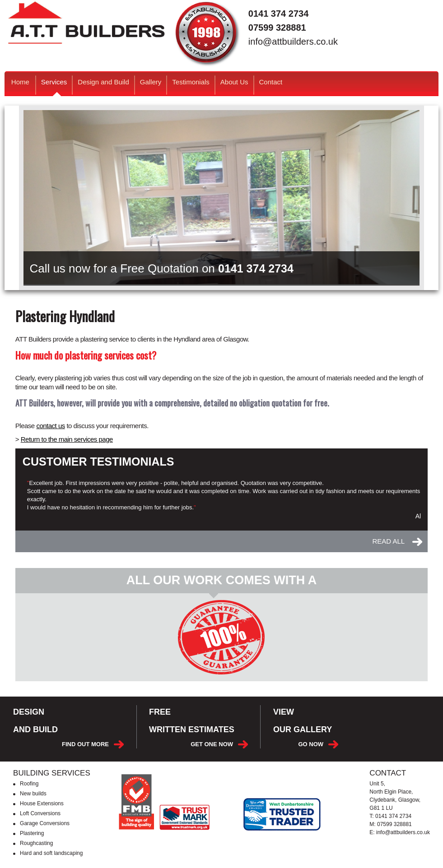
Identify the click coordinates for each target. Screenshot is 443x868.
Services (54, 87)
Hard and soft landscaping (51, 853)
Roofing (29, 784)
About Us (234, 82)
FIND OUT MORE (85, 744)
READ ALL (388, 541)
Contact (271, 82)
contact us (50, 426)
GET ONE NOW (212, 744)
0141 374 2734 (278, 14)
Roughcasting (36, 843)
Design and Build (103, 82)
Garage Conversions (45, 823)
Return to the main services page (67, 439)
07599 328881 (277, 28)
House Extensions (42, 803)
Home (20, 82)
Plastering (32, 833)
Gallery (151, 82)
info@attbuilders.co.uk (293, 42)
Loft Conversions (40, 813)
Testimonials (191, 82)
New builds (33, 794)
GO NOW (311, 744)
